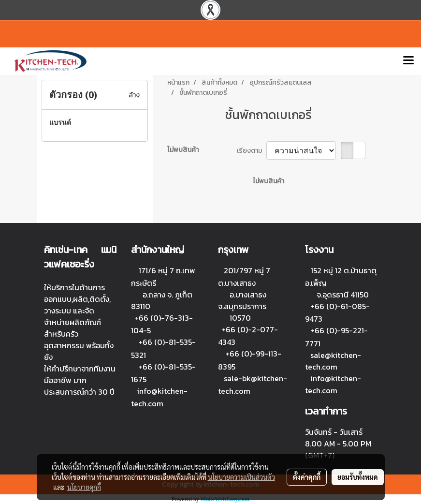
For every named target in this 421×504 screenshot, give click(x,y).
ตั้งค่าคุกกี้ (307, 477)
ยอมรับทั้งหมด (358, 477)
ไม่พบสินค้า (183, 150)
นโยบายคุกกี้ (84, 487)
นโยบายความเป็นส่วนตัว (241, 477)
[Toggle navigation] (408, 61)
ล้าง (134, 95)
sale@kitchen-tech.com (333, 361)
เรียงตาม (252, 151)
